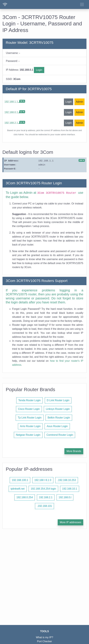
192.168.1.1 (11, 102)
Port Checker (44, 641)
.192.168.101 (44, 506)
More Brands (74, 451)
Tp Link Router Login (30, 418)
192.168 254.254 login (43, 489)
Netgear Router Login (28, 435)
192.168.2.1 (11, 123)
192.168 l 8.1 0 (43, 480)
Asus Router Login (57, 426)
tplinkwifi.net (18, 489)
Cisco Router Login (29, 409)
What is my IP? (45, 637)
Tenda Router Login (30, 400)
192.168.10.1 (70, 489)
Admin (79, 102)
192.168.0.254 (25, 497)
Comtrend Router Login (60, 435)
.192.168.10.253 (67, 480)
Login (39, 70)
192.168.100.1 (20, 480)
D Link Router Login (58, 400)
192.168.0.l (65, 497)
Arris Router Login (30, 426)
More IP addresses (70, 522)
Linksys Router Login (58, 409)
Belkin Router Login (59, 418)
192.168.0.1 (11, 112)
